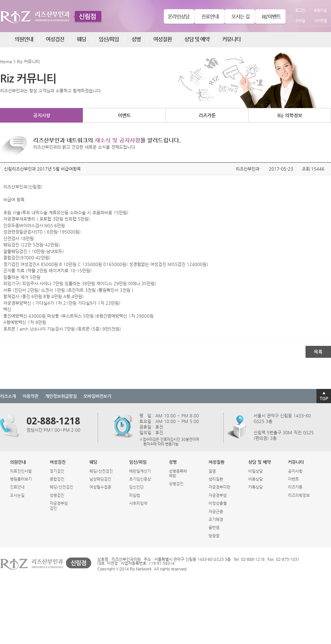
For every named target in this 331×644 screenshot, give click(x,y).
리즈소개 (8, 396)
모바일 (300, 21)
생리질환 (216, 479)
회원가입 (320, 10)
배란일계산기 (140, 471)
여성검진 (55, 39)
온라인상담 (179, 16)
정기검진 (57, 471)
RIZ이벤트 (271, 16)
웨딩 (81, 39)
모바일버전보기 (97, 396)
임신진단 (136, 487)
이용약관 (30, 396)
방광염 (214, 536)
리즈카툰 (207, 115)
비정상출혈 (218, 503)
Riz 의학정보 (290, 115)
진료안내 (210, 16)
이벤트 (124, 115)
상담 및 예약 (197, 39)
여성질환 (163, 39)
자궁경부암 (218, 495)
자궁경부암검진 (59, 506)
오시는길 (17, 495)
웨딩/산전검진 (61, 487)
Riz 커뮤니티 (28, 61)
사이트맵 (320, 21)
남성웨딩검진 (100, 479)
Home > (8, 61)
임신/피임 (109, 39)
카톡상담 (256, 487)
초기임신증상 (140, 479)
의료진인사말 (21, 471)
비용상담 (256, 479)
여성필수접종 (100, 487)
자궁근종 (216, 511)
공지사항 (42, 115)
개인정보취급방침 (61, 396)
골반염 (214, 527)
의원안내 (24, 39)
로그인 (300, 10)
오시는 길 (240, 16)
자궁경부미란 (219, 487)
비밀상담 (256, 471)
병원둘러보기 (21, 479)
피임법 (135, 495)
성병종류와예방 (178, 473)
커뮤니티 (231, 39)
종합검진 (57, 479)
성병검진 (57, 495)
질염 (212, 471)
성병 (136, 39)
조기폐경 (216, 519)
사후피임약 (138, 503)
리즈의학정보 (299, 495)
